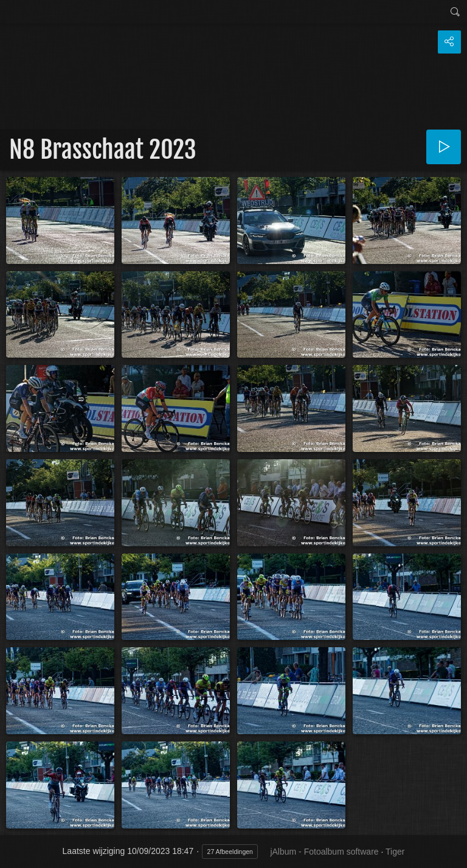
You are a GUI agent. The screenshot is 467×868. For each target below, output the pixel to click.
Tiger (395, 852)
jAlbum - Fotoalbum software (324, 852)
